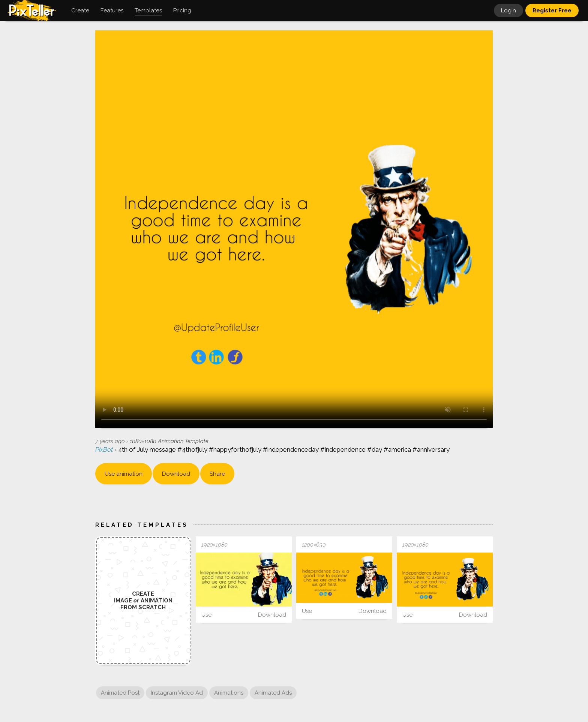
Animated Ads (273, 693)
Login (508, 10)
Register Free (552, 10)
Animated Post (120, 693)
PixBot (105, 449)
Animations (229, 693)
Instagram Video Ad (177, 693)
